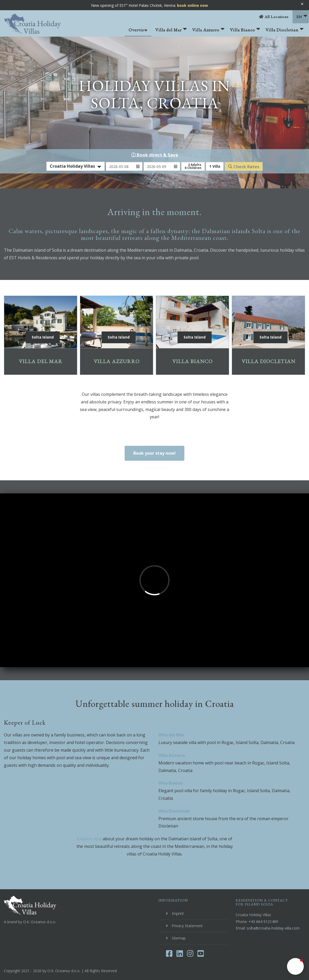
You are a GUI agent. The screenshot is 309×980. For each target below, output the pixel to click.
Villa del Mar (171, 32)
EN (302, 17)
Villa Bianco (245, 32)
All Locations (274, 17)
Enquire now (89, 839)
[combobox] (76, 166)
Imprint (178, 913)
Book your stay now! (154, 453)
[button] (295, 966)
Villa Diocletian (285, 32)
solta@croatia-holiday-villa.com (273, 928)
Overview (138, 30)
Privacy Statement (187, 926)
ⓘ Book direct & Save (155, 155)
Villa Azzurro (208, 32)
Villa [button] (215, 166)
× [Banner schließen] (302, 4)
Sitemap (179, 938)
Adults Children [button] (193, 166)
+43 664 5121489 (263, 922)
